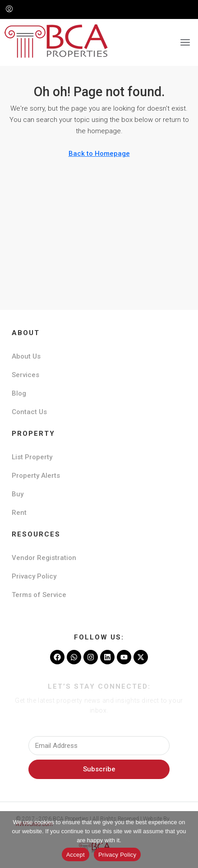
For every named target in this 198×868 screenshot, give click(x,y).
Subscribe (99, 769)
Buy (18, 494)
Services (25, 375)
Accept (76, 855)
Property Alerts (36, 476)
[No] (187, 840)
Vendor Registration (44, 558)
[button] (185, 42)
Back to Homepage (99, 154)
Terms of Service (39, 595)
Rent (19, 513)
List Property (32, 457)
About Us (26, 356)
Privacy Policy (34, 576)
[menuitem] (9, 9)
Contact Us (29, 412)
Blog (19, 393)
